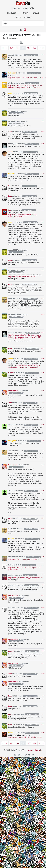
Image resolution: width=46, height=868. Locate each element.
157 (29, 48)
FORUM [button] (25, 13)
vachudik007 (13, 111)
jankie (11, 585)
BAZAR (36, 13)
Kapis (10, 93)
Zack (10, 132)
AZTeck (11, 348)
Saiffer (11, 733)
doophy (11, 144)
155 (17, 48)
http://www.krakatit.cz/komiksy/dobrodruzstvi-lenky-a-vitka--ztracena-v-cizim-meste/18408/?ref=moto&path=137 (25, 337)
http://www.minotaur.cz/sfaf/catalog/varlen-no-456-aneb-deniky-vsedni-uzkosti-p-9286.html (25, 87)
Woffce (11, 83)
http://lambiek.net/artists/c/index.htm (22, 277)
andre (10, 152)
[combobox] (23, 23)
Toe (9, 210)
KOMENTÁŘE (29, 8)
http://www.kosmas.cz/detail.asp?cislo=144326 (25, 737)
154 (11, 48)
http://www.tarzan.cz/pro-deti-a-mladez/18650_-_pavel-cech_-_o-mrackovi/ (24, 366)
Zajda (10, 425)
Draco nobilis (13, 391)
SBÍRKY (18, 17)
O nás (31, 750)
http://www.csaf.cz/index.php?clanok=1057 (24, 559)
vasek (10, 55)
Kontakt (39, 750)
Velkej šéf (12, 73)
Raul (10, 575)
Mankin (11, 174)
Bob (10, 565)
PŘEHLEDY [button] (12, 13)
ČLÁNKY (28, 17)
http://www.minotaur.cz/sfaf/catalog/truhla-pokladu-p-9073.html (24, 569)
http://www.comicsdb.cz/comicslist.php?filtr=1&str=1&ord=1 (23, 216)
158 (35, 48)
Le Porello (12, 557)
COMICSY (16, 8)
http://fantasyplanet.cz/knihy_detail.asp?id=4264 (26, 578)
